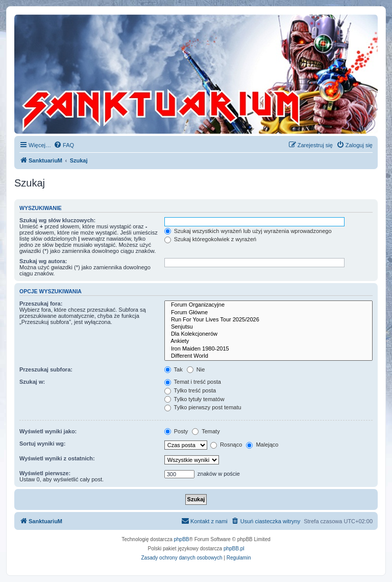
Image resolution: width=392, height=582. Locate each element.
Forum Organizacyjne (268, 305)
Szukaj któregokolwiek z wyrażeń (210, 239)
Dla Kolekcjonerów (268, 334)
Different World (268, 356)
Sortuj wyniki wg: (42, 444)
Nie (196, 369)
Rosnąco (226, 445)
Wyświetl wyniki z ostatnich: (57, 458)
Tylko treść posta (190, 390)
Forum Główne (268, 313)
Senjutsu (268, 327)
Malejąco (262, 445)
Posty (176, 431)
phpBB (182, 539)
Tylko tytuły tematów (194, 399)
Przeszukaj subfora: (46, 369)
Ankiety (268, 341)
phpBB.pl (234, 549)
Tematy (206, 431)
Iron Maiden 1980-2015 (268, 349)
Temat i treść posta (193, 382)
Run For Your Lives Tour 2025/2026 (268, 320)
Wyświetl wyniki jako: (48, 431)
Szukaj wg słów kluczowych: (57, 220)
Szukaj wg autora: (43, 261)
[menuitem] (64, 145)
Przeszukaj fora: (41, 304)
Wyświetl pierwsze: (45, 473)
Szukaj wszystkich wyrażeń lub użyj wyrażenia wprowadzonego (248, 231)
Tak (174, 369)
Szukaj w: (32, 382)
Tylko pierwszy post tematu (203, 407)
